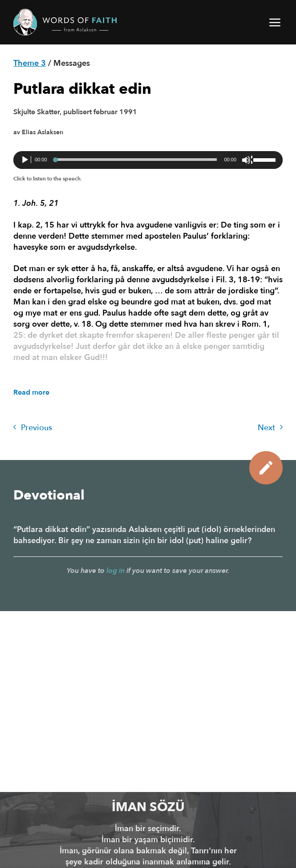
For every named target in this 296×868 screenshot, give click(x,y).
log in (116, 571)
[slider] (136, 160)
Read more (31, 392)
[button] (276, 22)
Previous (33, 428)
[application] (148, 160)
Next (270, 428)
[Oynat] (26, 160)
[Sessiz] (247, 160)
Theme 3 (30, 63)
